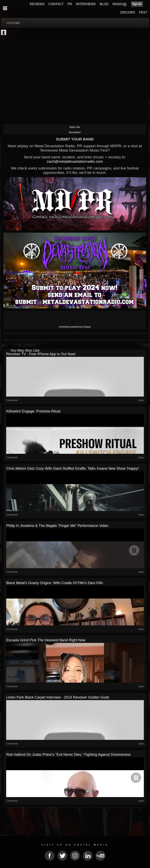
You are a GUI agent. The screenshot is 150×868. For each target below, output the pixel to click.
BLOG (104, 4)
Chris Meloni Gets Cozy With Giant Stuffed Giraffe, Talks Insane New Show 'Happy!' (73, 468)
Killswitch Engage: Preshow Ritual (33, 411)
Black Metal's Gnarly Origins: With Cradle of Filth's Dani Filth (55, 583)
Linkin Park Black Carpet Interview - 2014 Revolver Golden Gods (58, 697)
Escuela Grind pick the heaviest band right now (46, 640)
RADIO (118, 4)
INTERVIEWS (86, 4)
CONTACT (56, 4)
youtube (13, 23)
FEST (143, 12)
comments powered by (75, 327)
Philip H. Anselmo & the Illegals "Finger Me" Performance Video (57, 526)
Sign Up (137, 4)
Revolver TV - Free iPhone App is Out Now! (41, 354)
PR (70, 4)
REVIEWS (37, 4)
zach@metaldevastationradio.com (75, 161)
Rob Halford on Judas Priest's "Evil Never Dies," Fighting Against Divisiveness (68, 755)
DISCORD (128, 12)
